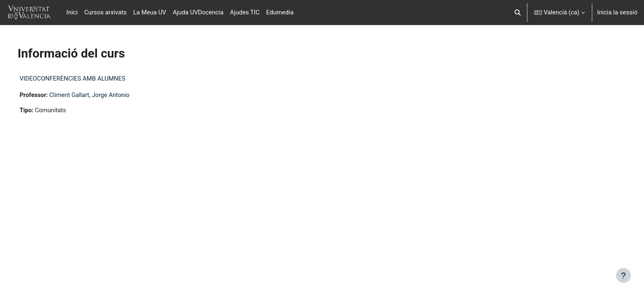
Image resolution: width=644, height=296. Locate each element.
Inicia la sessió (617, 12)
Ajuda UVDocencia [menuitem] (198, 12)
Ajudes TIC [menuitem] (245, 12)
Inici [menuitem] (72, 12)
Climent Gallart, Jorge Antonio (103, 95)
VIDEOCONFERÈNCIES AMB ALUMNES (84, 79)
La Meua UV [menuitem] (149, 12)
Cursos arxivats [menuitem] (105, 12)
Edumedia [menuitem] (280, 12)
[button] (518, 13)
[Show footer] (623, 275)
